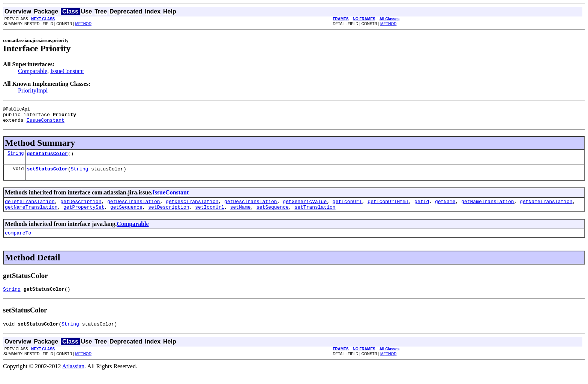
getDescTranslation (133, 208)
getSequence (126, 215)
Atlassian (73, 377)
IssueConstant (67, 71)
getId (422, 208)
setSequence (273, 215)
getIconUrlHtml (388, 208)
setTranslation (315, 215)
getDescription (81, 208)
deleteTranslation (30, 208)
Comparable (33, 71)
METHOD (83, 24)
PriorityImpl (33, 90)
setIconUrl (210, 215)
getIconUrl (347, 208)
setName (241, 215)
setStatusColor (47, 174)
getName (445, 208)
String (16, 158)
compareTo (18, 242)
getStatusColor (47, 158)
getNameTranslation (487, 208)
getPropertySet (84, 215)
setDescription (169, 215)
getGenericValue (305, 208)
